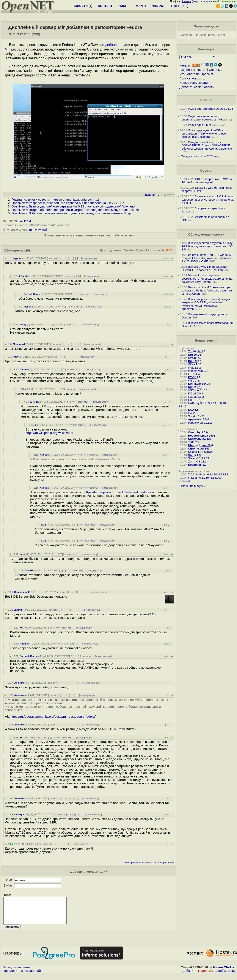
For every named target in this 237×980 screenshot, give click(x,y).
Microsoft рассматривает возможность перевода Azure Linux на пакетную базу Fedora (207, 279)
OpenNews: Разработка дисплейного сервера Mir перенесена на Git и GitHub (68, 203)
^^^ (63, 276)
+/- (141, 250)
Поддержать (207, 976)
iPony (23, 325)
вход (195, 1)
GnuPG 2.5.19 (197, 400)
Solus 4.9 (194, 455)
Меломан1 (19, 344)
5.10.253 (184, 481)
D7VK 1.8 (194, 377)
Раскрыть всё (155, 250)
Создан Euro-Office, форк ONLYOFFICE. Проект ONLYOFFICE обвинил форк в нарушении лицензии (207, 145)
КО (21, 628)
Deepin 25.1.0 (197, 465)
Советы (206, 171)
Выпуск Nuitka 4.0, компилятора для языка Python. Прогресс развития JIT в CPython (207, 291)
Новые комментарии (195, 83)
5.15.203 (216, 478)
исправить (152, 195)
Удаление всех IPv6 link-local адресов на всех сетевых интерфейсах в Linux (208, 200)
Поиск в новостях (192, 78)
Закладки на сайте (16, 972)
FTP (195, 35)
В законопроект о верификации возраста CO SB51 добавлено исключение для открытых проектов (206, 304)
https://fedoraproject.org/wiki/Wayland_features (118, 492)
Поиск (175, 6)
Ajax (102, 250)
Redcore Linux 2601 (202, 436)
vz (16, 844)
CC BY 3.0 (26, 221)
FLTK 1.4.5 (195, 374)
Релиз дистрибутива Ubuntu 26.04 (211, 109)
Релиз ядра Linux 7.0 (202, 125)
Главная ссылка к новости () (55, 199)
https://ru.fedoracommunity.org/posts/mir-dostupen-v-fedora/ (53, 717)
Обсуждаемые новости (206, 234)
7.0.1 (191, 474)
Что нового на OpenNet (196, 74)
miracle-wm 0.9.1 (199, 371)
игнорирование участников (138, 863)
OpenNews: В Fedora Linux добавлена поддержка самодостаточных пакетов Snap (71, 213)
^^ (58, 276)
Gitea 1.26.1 (196, 364)
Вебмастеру (227, 976)
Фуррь (17, 258)
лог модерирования (164, 863)
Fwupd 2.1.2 (196, 397)
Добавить (189, 976)
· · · (71, 258)
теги (184, 6)
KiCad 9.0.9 (196, 393)
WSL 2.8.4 (195, 381)
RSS (169, 250)
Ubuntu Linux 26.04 (201, 445)
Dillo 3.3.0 (195, 361)
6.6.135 (193, 478)
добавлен (113, 45)
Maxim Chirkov (224, 972)
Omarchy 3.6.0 (198, 432)
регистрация (207, 1)
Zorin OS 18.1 (197, 462)
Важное (206, 100)
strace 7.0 (195, 358)
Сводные (216, 70)
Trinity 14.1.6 (197, 351)
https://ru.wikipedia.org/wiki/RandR (50, 433)
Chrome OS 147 (199, 449)
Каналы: (185, 65)
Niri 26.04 (194, 355)
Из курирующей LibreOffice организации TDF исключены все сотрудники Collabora (204, 134)
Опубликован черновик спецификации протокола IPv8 (202, 118)
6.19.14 (201, 474)
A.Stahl (23, 276)
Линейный (130, 250)
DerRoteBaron (32, 294)
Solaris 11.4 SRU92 (201, 452)
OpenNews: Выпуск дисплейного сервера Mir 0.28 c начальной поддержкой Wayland (73, 206)
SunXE (29, 570)
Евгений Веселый (30, 656)
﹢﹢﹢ (63, 258)
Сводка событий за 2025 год (200, 156)
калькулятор (22, 814)
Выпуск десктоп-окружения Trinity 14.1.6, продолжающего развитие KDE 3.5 (207, 246)
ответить (53, 258)
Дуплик (19, 610)
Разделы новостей (193, 70)
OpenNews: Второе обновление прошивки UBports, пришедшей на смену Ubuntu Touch (75, 210)
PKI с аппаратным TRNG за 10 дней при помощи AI (207, 181)
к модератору (89, 258)
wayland (41, 230)
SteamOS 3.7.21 (199, 458)
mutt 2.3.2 (194, 368)
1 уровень (114, 250)
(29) (27, 250)
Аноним (24, 369)
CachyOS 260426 (200, 439)
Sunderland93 (22, 592)
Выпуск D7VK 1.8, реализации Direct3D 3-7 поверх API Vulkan (205, 268)
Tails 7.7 (194, 442)
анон (23, 554)
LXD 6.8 (193, 410)
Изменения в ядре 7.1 (193, 486)
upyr (17, 357)
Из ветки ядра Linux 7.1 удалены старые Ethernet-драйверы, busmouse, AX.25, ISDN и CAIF (207, 258)
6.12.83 (223, 474)
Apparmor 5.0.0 (199, 419)
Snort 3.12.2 (196, 416)
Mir (7, 49)
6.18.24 (212, 474)
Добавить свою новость (197, 87)
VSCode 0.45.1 (198, 390)
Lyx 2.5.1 (194, 413)
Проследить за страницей (22, 976)
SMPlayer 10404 (199, 384)
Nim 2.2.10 (195, 387)
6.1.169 (204, 478)
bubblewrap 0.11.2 (200, 423)
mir (31, 230)
